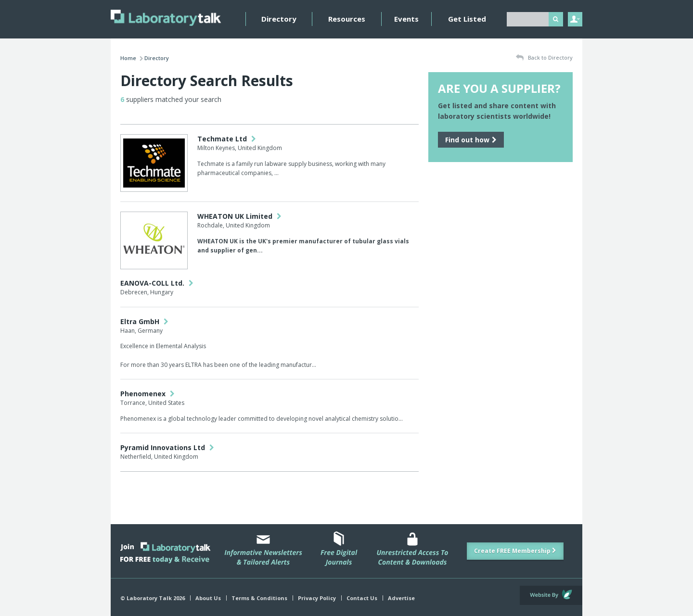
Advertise (401, 598)
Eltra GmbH (144, 321)
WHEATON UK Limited (239, 216)
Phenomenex (148, 394)
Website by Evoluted (551, 595)
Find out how (471, 140)
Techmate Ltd (227, 139)
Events (406, 19)
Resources (347, 19)
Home (128, 58)
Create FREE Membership (515, 551)
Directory (279, 19)
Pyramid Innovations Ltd (167, 447)
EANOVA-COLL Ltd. (157, 283)
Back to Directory (544, 58)
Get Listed (467, 19)
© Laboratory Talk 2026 (153, 598)
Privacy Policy (317, 598)
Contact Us (362, 598)
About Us (208, 598)
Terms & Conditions (259, 598)
